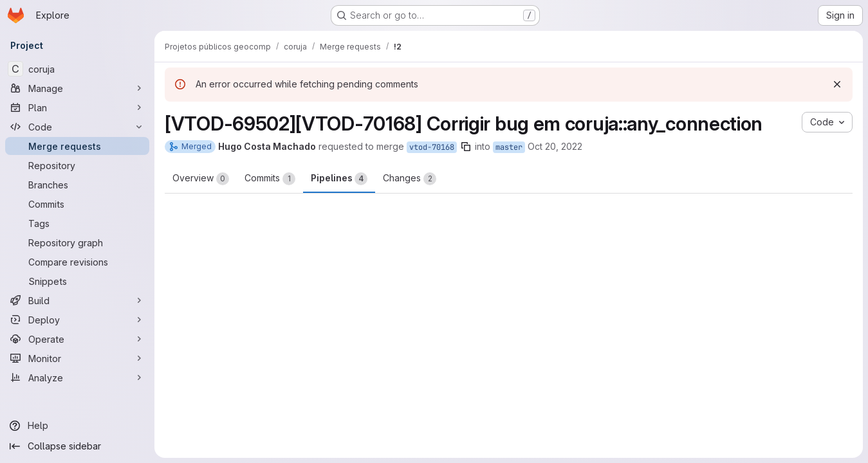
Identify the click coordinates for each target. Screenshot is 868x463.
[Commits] (77, 204)
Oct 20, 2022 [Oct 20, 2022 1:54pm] (555, 146)
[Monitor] (77, 358)
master (509, 147)
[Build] (77, 300)
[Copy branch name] (466, 147)
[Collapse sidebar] (77, 446)
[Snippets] (77, 281)
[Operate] (77, 339)
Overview (201, 179)
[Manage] (77, 88)
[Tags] (77, 223)
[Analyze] (77, 377)
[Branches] (77, 185)
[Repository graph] (77, 242)
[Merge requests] (77, 146)
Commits (270, 179)
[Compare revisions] (77, 262)
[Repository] (77, 165)
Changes (410, 179)
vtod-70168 (432, 147)
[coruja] (77, 69)
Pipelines (339, 179)
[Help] (77, 426)
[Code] (77, 127)
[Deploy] (77, 320)
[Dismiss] (837, 84)
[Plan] (77, 107)
